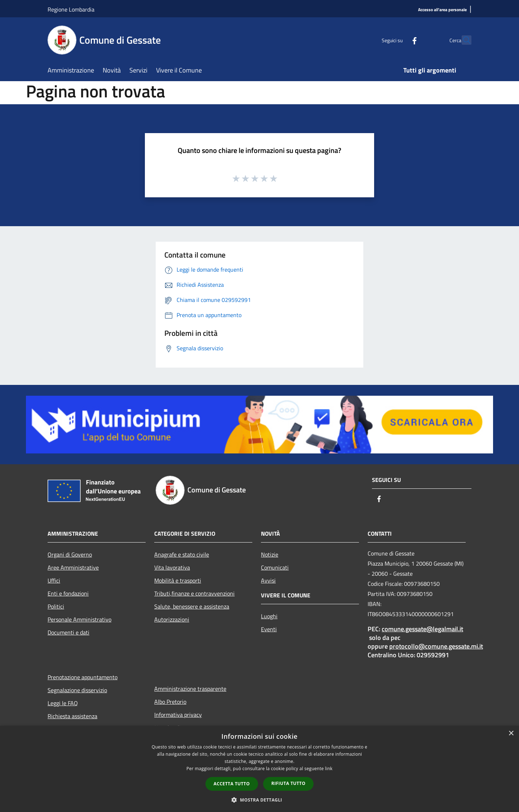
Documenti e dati (68, 632)
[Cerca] (463, 40)
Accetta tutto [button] (232, 784)
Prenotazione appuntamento (83, 677)
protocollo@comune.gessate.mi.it (436, 646)
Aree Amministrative (73, 567)
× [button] (511, 734)
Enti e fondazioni (68, 593)
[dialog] (259, 769)
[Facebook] (399, 40)
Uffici (54, 580)
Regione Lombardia (71, 9)
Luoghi (269, 616)
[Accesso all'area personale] (442, 10)
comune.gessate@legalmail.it (422, 629)
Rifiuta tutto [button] (289, 783)
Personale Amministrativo (79, 619)
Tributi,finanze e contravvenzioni (194, 593)
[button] (259, 800)
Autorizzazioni (172, 619)
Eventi (269, 629)
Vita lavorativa (172, 567)
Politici (56, 606)
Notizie (270, 554)
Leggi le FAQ (63, 703)
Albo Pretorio (170, 702)
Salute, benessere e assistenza (192, 606)
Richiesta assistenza (72, 716)
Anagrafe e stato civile (182, 554)
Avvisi (268, 580)
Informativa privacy (178, 715)
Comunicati (275, 567)
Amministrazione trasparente (190, 689)
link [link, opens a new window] (329, 769)
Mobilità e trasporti (178, 580)
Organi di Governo (70, 554)
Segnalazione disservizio (77, 690)
